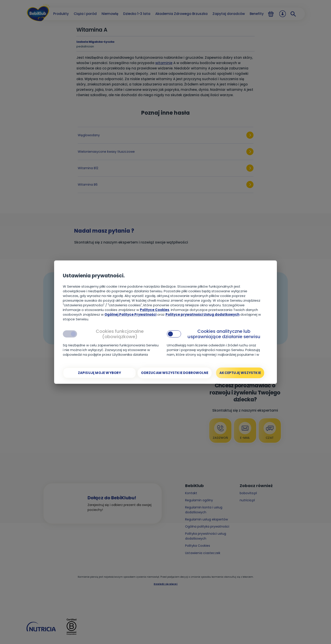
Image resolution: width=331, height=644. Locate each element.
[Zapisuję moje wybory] (99, 373)
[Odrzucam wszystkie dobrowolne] (175, 373)
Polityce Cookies (155, 310)
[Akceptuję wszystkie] (240, 373)
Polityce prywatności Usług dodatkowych (202, 314)
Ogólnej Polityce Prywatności (130, 314)
